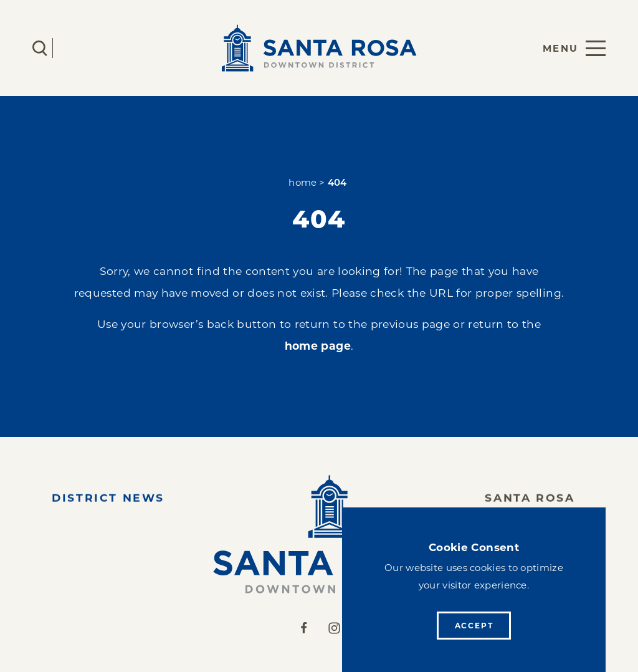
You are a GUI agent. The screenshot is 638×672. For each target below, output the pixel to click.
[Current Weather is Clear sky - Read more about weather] (77, 48)
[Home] (319, 534)
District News (108, 500)
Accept (474, 626)
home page (318, 346)
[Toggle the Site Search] (40, 48)
